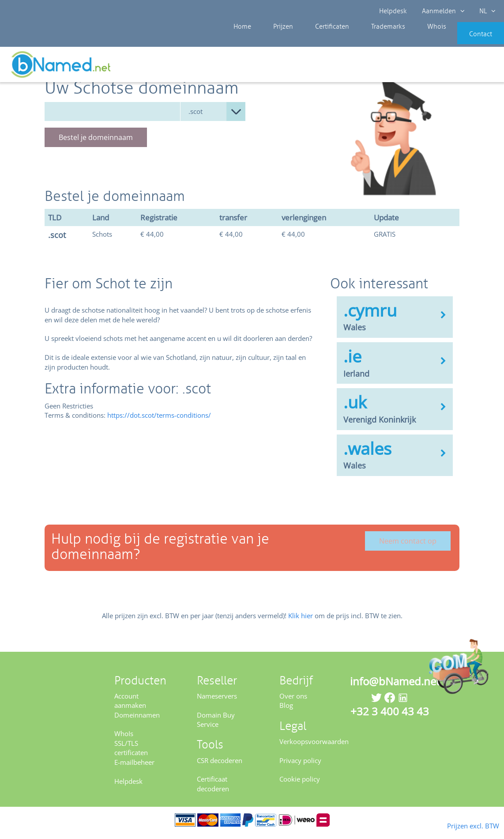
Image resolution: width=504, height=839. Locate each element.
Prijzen (274, 40)
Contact (467, 40)
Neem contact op (408, 547)
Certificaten (316, 40)
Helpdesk (393, 11)
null (213, 117)
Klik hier (301, 621)
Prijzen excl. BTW (459, 825)
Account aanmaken (130, 706)
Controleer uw (472, 67)
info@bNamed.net (395, 687)
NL (485, 11)
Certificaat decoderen (213, 790)
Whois (407, 40)
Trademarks (365, 40)
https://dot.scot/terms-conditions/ (159, 421)
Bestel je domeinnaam (96, 143)
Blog (286, 711)
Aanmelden (442, 11)
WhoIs (124, 740)
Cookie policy (300, 785)
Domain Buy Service (216, 725)
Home (240, 40)
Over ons (293, 702)
